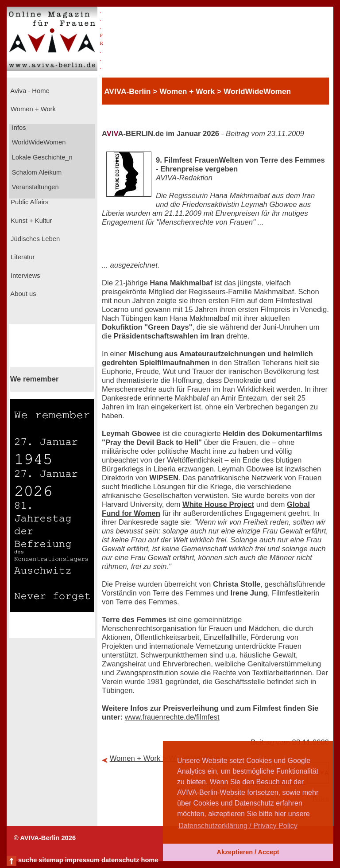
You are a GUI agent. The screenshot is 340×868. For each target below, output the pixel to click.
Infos (18, 128)
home (149, 860)
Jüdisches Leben (34, 239)
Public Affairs (29, 202)
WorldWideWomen (38, 142)
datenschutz (120, 860)
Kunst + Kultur (30, 221)
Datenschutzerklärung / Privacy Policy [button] (238, 826)
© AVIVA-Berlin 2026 (45, 838)
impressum (82, 860)
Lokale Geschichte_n (41, 157)
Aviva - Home (29, 91)
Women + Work (32, 109)
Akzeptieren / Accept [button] (248, 852)
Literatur (22, 257)
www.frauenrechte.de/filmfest (172, 717)
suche (27, 860)
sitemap (51, 860)
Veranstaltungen (35, 187)
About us (23, 294)
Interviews (25, 276)
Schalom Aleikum (36, 172)
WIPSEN (164, 478)
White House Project (218, 504)
